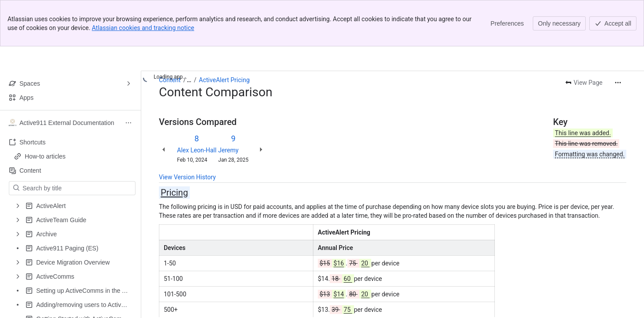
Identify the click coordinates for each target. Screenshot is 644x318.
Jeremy (228, 150)
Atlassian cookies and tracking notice (143, 28)
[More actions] (618, 83)
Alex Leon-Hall (197, 150)
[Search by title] (77, 188)
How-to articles (45, 156)
